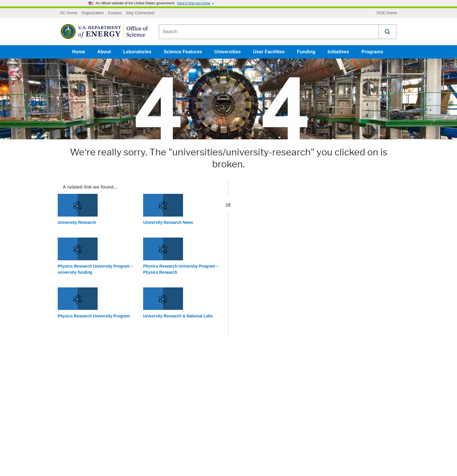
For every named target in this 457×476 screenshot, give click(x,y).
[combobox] (269, 32)
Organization (93, 13)
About (104, 52)
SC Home (69, 13)
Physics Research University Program (94, 316)
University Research (77, 223)
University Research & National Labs (178, 316)
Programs (372, 52)
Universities (227, 52)
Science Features (183, 52)
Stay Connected (140, 13)
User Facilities (269, 52)
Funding (306, 52)
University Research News (168, 223)
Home (79, 52)
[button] (388, 32)
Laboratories (137, 52)
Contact (115, 13)
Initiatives (338, 52)
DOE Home (387, 13)
